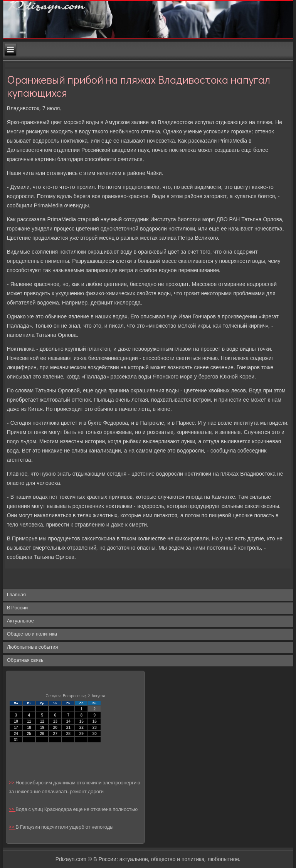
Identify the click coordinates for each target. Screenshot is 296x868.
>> (12, 783)
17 (16, 728)
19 (42, 728)
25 (29, 734)
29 (82, 734)
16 (95, 721)
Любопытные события (33, 647)
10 (16, 721)
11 (29, 721)
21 (68, 728)
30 (95, 734)
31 (16, 740)
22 (82, 728)
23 (95, 728)
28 (68, 734)
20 (55, 728)
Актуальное (20, 621)
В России (18, 608)
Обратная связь (25, 660)
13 (55, 721)
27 (55, 734)
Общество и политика (32, 634)
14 (68, 721)
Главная (16, 595)
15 (82, 721)
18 (29, 728)
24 (16, 734)
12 (42, 721)
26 (42, 734)
